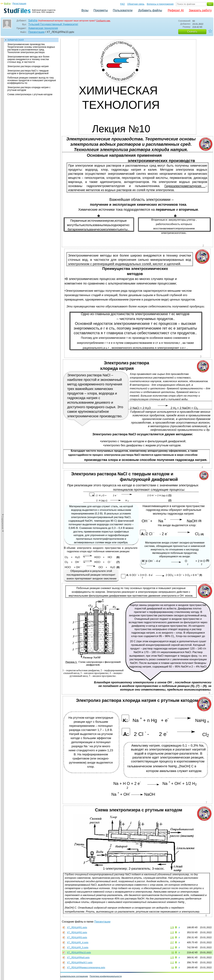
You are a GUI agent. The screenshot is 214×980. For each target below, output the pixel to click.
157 (172, 942)
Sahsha (33, 20)
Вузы (85, 10)
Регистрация (19, 4)
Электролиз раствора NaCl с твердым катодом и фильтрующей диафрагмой (28, 72)
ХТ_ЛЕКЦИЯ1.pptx (77, 927)
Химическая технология (43, 28)
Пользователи (123, 10)
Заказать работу (200, 10)
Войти (7, 4)
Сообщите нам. (103, 21)
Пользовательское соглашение (72, 976)
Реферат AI (176, 10)
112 (172, 947)
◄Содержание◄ (3, 96)
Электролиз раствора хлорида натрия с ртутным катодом (29, 89)
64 (173, 967)
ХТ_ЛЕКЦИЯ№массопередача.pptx (86, 967)
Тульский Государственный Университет (53, 24)
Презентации (36, 32)
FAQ (123, 4)
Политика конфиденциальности (106, 976)
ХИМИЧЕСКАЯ (16, 40)
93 (173, 952)
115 (172, 932)
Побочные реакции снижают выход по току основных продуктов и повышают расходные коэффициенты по (32, 80)
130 (172, 937)
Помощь (7, 976)
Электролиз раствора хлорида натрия (28, 66)
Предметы (101, 10)
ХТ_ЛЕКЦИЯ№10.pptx (79, 952)
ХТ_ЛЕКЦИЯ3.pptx (77, 937)
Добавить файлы (150, 10)
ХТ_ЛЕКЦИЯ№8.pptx (78, 957)
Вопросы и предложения (160, 4)
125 (172, 957)
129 (172, 927)
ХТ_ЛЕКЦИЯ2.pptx (77, 932)
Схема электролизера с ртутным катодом (30, 94)
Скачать (192, 31)
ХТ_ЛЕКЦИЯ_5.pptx (78, 947)
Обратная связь (136, 4)
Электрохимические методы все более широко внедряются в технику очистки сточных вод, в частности (28, 59)
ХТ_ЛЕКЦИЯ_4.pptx (78, 942)
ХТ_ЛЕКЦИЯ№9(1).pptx (80, 962)
